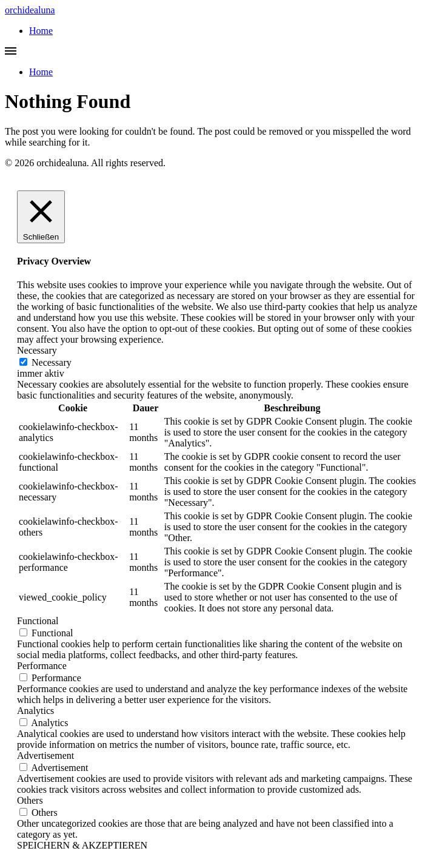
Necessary (52, 362)
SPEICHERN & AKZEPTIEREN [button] (82, 845)
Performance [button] (42, 666)
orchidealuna (30, 10)
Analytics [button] (35, 711)
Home (41, 31)
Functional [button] (38, 621)
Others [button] (30, 800)
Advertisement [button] (45, 755)
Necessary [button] (37, 350)
